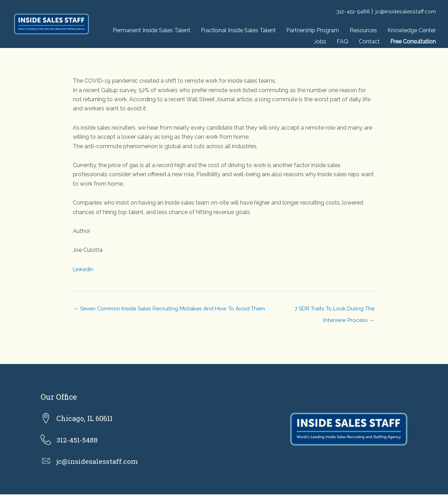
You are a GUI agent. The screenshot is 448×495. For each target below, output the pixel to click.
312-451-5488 (351, 11)
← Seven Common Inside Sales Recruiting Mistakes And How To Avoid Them (173, 309)
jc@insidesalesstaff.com (405, 11)
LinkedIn (84, 269)
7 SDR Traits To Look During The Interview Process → (332, 311)
